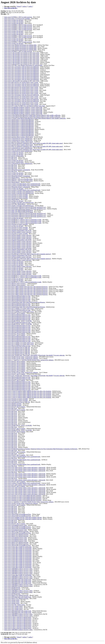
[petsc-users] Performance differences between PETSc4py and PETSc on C (25, 207)
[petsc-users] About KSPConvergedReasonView (18, 514)
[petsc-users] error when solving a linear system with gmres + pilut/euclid (25, 468)
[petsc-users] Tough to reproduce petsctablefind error (19, 192)
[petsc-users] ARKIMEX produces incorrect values (19, 569)
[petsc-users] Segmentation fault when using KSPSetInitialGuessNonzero (25, 302)
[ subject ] (25, 6)
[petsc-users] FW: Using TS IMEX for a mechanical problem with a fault (25, 106)
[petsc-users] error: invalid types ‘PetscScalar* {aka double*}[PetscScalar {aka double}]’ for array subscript (35, 355)
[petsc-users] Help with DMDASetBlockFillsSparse (19, 210)
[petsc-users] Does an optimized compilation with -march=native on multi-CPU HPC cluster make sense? (34, 143)
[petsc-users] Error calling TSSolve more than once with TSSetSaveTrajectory (26, 287)
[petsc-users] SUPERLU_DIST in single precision (18, 17)
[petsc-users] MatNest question (13, 404)
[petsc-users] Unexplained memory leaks (16, 525)
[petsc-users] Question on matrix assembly (16, 195)
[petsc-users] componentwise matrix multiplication (18, 139)
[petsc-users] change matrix (12, 600)
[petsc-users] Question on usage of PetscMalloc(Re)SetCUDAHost (23, 496)
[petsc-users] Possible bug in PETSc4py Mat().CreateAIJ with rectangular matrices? (28, 254)
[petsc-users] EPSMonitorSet (12, 588)
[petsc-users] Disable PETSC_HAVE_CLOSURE (18, 321)
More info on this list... (11, 8)
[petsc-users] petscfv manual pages (14, 156)
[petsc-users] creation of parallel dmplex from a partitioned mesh (22, 184)
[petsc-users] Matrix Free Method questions (17, 531)
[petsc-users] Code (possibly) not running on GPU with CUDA (22, 53)
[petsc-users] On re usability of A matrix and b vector (19, 309)
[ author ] (30, 6)
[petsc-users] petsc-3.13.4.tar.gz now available (17, 19)
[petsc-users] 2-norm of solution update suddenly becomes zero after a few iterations (28, 391)
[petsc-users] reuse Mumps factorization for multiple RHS (20, 45)
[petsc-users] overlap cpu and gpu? (14, 20)
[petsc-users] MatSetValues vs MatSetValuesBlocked (19, 120)
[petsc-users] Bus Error (11, 157)
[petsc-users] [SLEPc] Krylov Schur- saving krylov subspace (21, 357)
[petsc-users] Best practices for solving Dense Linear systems (21, 82)
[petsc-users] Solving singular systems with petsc (18, 232)
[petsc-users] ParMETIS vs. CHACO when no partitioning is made (23, 220)
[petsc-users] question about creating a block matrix (19, 137)
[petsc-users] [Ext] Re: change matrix (15, 605)
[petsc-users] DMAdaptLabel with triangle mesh (18, 580)
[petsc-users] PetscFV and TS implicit (15, 313)
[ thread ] (19, 6)
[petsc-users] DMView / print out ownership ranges (19, 179)
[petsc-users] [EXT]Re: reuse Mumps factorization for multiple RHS (23, 65)
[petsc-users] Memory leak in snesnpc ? (15, 284)
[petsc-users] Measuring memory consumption (17, 170)
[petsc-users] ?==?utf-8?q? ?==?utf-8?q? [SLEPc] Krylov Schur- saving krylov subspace (29, 360)
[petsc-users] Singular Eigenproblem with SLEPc (18, 231)
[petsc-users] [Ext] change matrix (14, 606)
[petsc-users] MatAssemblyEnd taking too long (17, 296)
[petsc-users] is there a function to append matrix (18, 617)
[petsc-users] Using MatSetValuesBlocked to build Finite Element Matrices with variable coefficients (32, 115)
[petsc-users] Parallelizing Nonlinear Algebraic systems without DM (23, 107)
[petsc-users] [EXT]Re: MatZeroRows (15, 204)
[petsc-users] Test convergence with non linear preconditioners (22, 67)
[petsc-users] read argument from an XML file (17, 348)
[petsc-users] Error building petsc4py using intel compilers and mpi (23, 517)
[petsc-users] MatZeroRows (12, 178)
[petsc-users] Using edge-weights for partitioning (18, 547)
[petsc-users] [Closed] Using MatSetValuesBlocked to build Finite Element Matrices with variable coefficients (35, 118)
